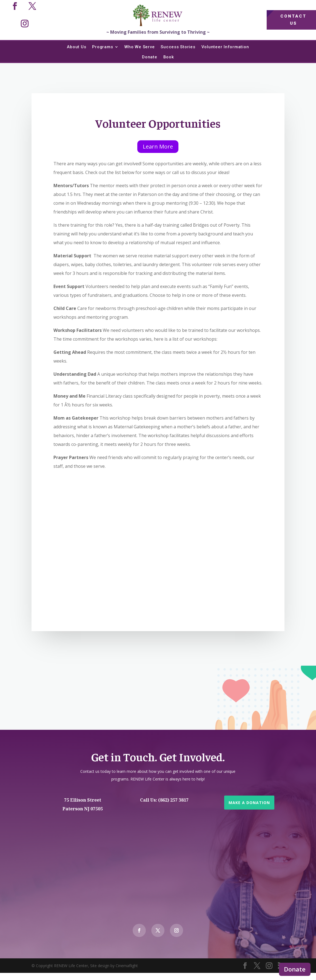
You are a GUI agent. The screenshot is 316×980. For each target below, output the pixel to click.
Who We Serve (140, 47)
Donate (295, 969)
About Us (76, 47)
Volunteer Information (225, 47)
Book (169, 57)
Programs (103, 47)
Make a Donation (249, 803)
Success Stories (178, 47)
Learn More (158, 146)
